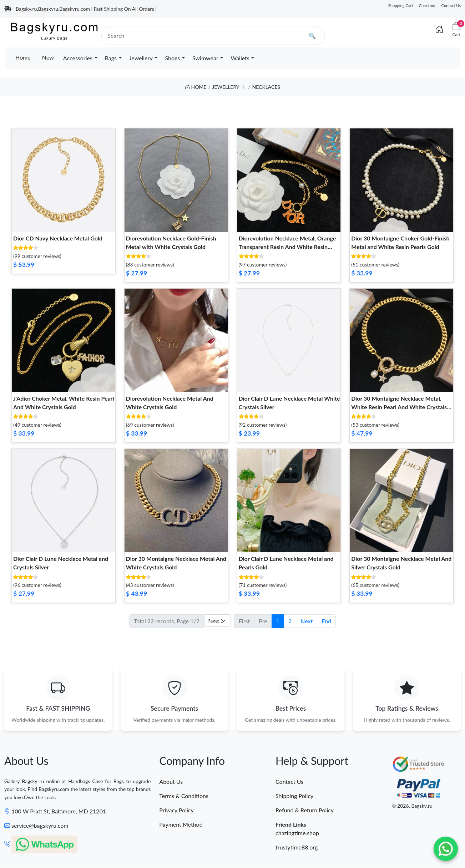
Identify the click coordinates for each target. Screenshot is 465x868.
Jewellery (141, 58)
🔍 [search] (312, 35)
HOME (196, 87)
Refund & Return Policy (305, 810)
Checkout (427, 6)
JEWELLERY (226, 87)
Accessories (78, 58)
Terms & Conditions (184, 796)
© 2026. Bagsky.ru (412, 806)
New (48, 57)
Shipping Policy (294, 796)
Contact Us (451, 6)
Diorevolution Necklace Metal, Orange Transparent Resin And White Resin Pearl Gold (287, 247)
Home (23, 57)
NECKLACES (266, 87)
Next (307, 621)
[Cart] (456, 29)
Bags (111, 58)
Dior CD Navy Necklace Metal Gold (58, 238)
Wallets (240, 58)
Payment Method (181, 825)
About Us (171, 782)
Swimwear (205, 58)
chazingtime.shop (297, 833)
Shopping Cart (401, 6)
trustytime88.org (297, 847)
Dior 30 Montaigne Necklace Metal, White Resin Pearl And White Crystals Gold (399, 407)
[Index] (439, 29)
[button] (243, 85)
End (326, 621)
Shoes (172, 58)
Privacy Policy (176, 810)
